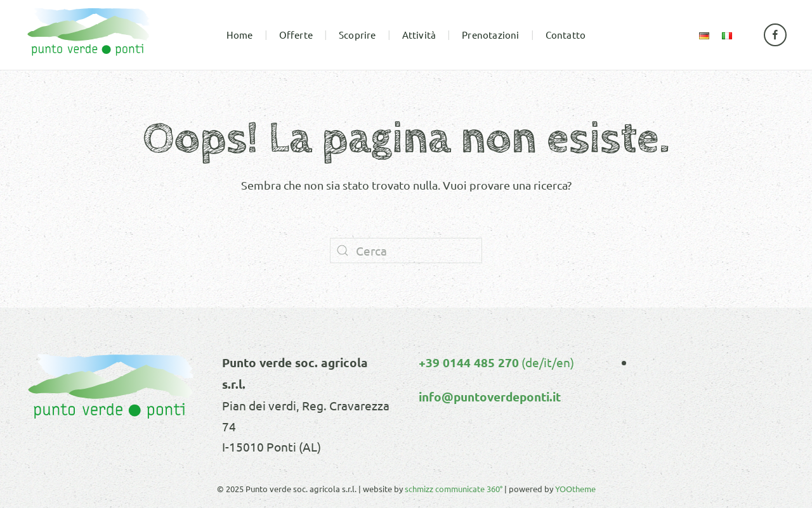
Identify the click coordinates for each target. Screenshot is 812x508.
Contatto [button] (566, 35)
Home (240, 35)
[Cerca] (406, 251)
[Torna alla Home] (89, 35)
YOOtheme (575, 489)
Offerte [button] (296, 35)
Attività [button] (419, 35)
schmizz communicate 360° (454, 489)
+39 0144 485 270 (469, 362)
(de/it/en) (547, 362)
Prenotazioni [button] (490, 35)
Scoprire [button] (357, 35)
